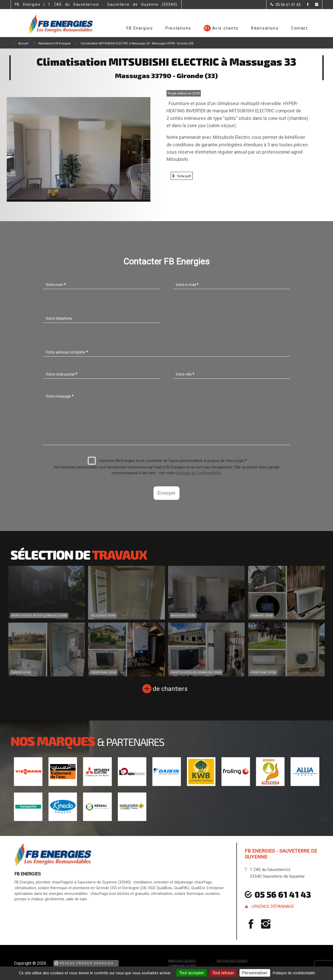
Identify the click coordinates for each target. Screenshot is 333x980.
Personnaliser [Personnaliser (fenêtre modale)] (255, 973)
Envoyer (166, 493)
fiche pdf (184, 176)
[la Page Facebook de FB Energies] (305, 5)
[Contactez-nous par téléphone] (285, 5)
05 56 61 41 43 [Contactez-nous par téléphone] (283, 894)
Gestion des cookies (232, 961)
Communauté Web (182, 966)
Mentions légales (182, 961)
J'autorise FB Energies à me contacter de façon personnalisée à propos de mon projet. (167, 461)
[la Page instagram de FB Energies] (313, 5)
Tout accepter (191, 973)
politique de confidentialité (199, 473)
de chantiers (170, 689)
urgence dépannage (273, 906)
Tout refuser (223, 973)
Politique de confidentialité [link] (294, 973)
